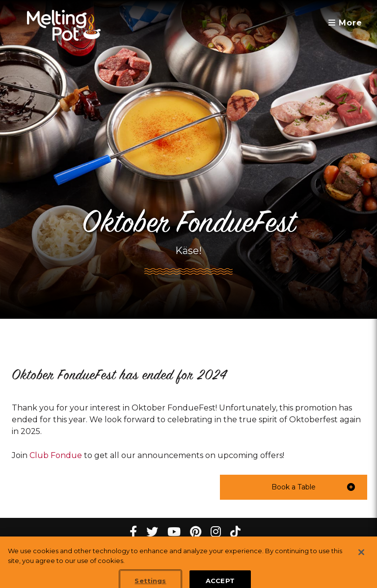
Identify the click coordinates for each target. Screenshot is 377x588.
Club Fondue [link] (56, 455)
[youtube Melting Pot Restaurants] (174, 532)
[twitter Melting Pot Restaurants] (152, 532)
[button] (294, 487)
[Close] (361, 557)
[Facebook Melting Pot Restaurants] (133, 532)
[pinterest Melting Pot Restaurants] (196, 532)
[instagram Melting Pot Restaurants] (216, 532)
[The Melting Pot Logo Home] (64, 25)
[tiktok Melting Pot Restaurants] (235, 532)
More (345, 23)
